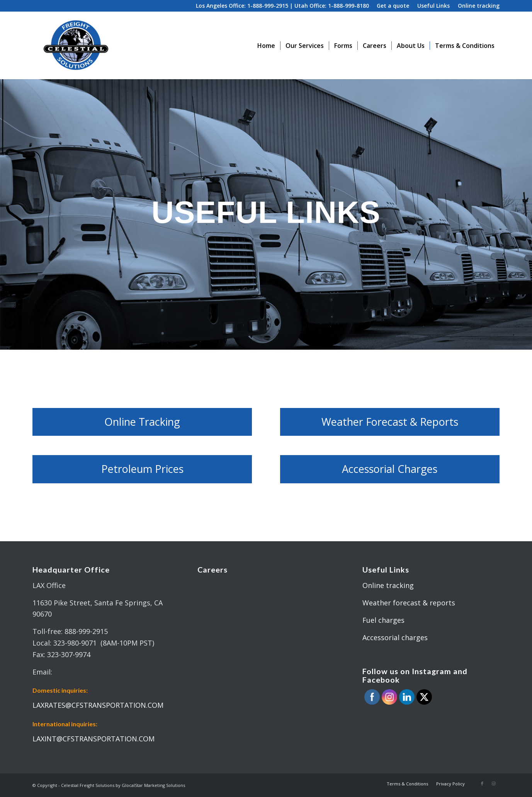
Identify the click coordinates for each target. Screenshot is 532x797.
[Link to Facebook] (482, 783)
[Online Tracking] (142, 422)
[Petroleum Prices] (142, 469)
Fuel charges (383, 620)
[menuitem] (393, 6)
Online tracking (388, 585)
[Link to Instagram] (494, 783)
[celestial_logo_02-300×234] (76, 45)
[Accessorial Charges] (390, 469)
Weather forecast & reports (409, 603)
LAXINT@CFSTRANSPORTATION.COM (93, 739)
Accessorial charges (395, 637)
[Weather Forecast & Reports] (390, 422)
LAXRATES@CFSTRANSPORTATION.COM (98, 705)
